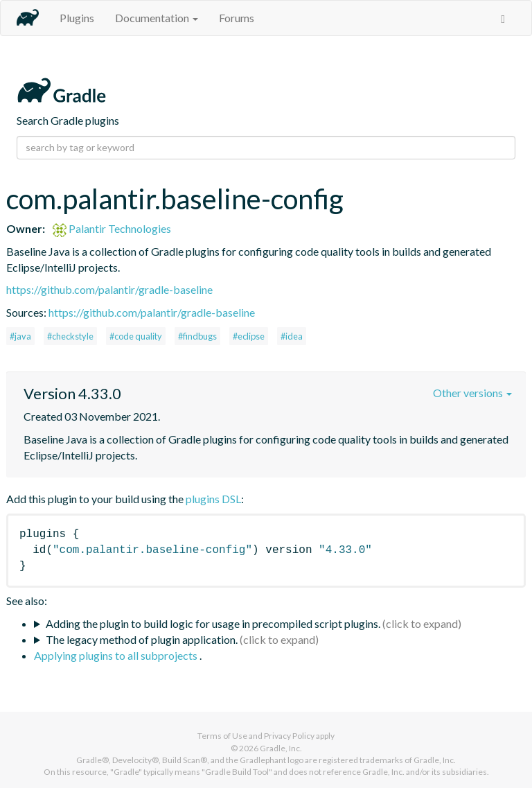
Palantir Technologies (112, 228)
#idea (292, 336)
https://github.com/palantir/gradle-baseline (109, 289)
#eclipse (249, 336)
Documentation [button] (157, 18)
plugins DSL (213, 499)
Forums (237, 18)
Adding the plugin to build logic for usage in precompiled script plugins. (213, 623)
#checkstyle (70, 336)
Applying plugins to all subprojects (117, 655)
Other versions (472, 393)
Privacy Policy (289, 736)
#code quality (136, 336)
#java (20, 336)
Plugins (77, 18)
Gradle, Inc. (281, 748)
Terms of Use (222, 736)
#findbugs (197, 336)
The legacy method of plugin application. (142, 639)
